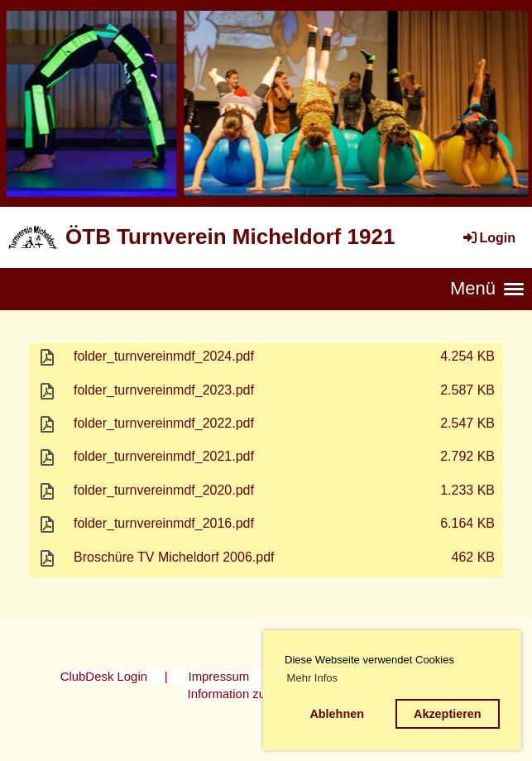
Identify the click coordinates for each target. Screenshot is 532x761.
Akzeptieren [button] (448, 714)
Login (488, 238)
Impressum (219, 676)
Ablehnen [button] (337, 714)
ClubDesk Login (104, 676)
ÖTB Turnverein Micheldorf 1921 (230, 237)
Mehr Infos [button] (312, 678)
